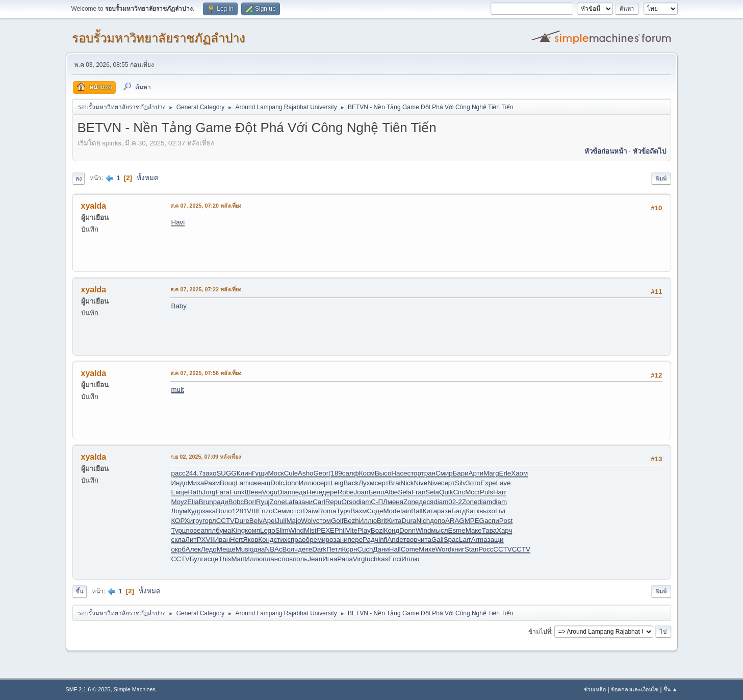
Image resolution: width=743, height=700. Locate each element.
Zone (277, 502)
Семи (281, 511)
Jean (315, 559)
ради (221, 502)
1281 (240, 511)
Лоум (180, 511)
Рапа (345, 559)
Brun (206, 502)
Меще (226, 549)
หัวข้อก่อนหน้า (606, 151)
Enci (395, 559)
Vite (352, 530)
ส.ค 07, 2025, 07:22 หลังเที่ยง (206, 289)
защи (496, 540)
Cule (291, 473)
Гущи (260, 473)
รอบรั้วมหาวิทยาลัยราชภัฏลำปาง (159, 38)
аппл (208, 530)
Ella (193, 502)
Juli (281, 521)
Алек (193, 549)
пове (193, 530)
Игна (330, 559)
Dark (319, 549)
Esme (457, 530)
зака (209, 511)
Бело (377, 492)
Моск (276, 473)
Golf (337, 521)
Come (410, 549)
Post (506, 521)
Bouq (228, 483)
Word (444, 549)
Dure (242, 521)
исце (211, 559)
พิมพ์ (661, 179)
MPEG (475, 521)
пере (355, 540)
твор (411, 540)
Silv (460, 483)
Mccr (472, 492)
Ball (417, 511)
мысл (439, 530)
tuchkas (376, 559)
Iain (406, 511)
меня (395, 502)
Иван (222, 540)
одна (258, 549)
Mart (238, 559)
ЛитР (193, 540)
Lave (504, 483)
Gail (438, 540)
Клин (244, 473)
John (291, 483)
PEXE (325, 530)
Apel (270, 521)
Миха (196, 483)
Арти (476, 473)
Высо (383, 473)
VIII (252, 511)
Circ (459, 492)
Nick (407, 483)
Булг (197, 559)
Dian (284, 492)
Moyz (180, 502)
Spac (451, 540)
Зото (473, 483)
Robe (346, 492)
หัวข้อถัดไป (649, 151)
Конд (392, 530)
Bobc (236, 502)
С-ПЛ (379, 502)
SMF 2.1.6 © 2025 (88, 689)
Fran (418, 492)
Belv (256, 521)
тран (428, 473)
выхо (487, 511)
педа (299, 492)
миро (325, 540)
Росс (486, 549)
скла (178, 540)
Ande (395, 540)
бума (223, 530)
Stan (471, 549)
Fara (223, 492)
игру (196, 521)
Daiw (311, 511)
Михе (427, 549)
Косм (367, 473)
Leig (337, 483)
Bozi (377, 530)
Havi (178, 222)
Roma (327, 511)
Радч (370, 540)
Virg (359, 559)
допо (438, 521)
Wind (296, 530)
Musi (243, 549)
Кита (430, 511)
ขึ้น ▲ (671, 689)
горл (209, 521)
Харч (504, 530)
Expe (488, 483)
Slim (282, 530)
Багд (458, 511)
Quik (446, 492)
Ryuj (263, 502)
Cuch (365, 549)
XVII (208, 540)
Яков (250, 540)
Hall (395, 549)
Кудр (195, 511)
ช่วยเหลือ (595, 689)
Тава (489, 530)
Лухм (366, 483)
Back (351, 483)
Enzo (265, 511)
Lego (268, 530)
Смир (444, 473)
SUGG (226, 473)
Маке (474, 530)
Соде (375, 511)
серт (324, 483)
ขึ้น (80, 591)
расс (178, 473)
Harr (500, 492)
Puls (486, 492)
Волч (290, 549)
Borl (250, 502)
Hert (236, 540)
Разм (212, 483)
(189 (335, 473)
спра (294, 540)
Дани (381, 549)
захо (209, 473)
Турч (343, 511)
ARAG (455, 521)
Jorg (209, 492)
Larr (465, 540)
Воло (224, 511)
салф (351, 473)
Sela (405, 492)
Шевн (253, 492)
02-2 (455, 502)
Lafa (292, 502)
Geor (321, 473)
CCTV (225, 521)
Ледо (209, 549)
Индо (180, 483)
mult (178, 390)
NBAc (274, 549)
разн (444, 511)
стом (324, 521)
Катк (472, 511)
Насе (399, 473)
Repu (334, 502)
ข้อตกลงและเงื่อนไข (635, 689)
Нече (314, 492)
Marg (491, 473)
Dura (409, 521)
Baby (179, 306)
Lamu (244, 483)
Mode (391, 511)
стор (414, 473)
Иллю (308, 483)
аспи (492, 521)
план (270, 559)
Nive (420, 483)
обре (310, 540)
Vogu (270, 492)
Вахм (358, 511)
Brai (395, 483)
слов (285, 559)
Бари (461, 473)
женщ (262, 483)
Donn (407, 530)
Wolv (308, 521)
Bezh (351, 521)
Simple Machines (135, 689)
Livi (500, 511)
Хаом (519, 473)
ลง (79, 179)
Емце (180, 492)
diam (363, 502)
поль (300, 559)
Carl (319, 502)
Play (364, 530)
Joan (361, 492)
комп (252, 530)
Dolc (277, 483)
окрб (178, 549)
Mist (310, 530)
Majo (293, 521)
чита (424, 540)
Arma (479, 540)
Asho (305, 473)
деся (426, 502)
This (225, 559)
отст (296, 511)
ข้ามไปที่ (540, 632)
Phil (340, 530)
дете (305, 549)
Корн (349, 549)
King (238, 530)
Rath (195, 492)
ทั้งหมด (148, 178)
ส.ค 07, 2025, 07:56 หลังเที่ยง (206, 373)
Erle (505, 473)
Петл (334, 549)
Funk (237, 492)
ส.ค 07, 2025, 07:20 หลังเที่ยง (206, 206)
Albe (391, 492)
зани (305, 502)
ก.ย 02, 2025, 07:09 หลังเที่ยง (206, 457)
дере (330, 492)
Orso (349, 502)
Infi (383, 540)
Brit (382, 521)
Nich (423, 521)
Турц (179, 530)
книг (458, 549)
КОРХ (180, 521)
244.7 (194, 473)
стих (281, 540)
